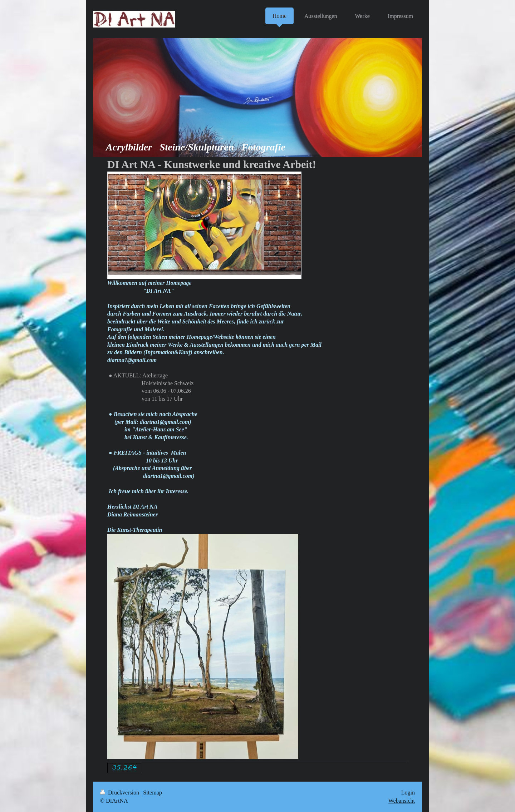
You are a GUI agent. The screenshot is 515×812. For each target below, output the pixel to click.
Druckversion (120, 793)
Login (408, 793)
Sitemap (152, 793)
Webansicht (402, 801)
